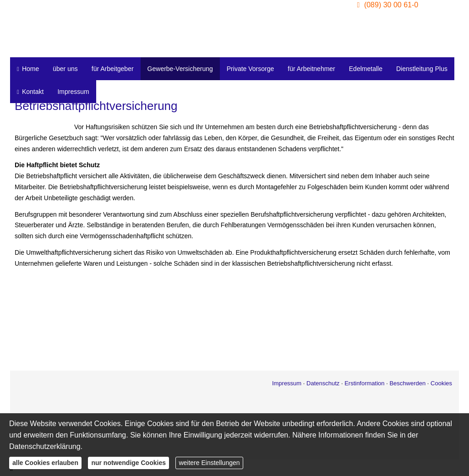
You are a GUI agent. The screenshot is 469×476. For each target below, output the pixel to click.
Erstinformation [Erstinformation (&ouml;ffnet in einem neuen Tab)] (364, 383)
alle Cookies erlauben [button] (45, 463)
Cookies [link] (441, 383)
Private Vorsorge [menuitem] (251, 69)
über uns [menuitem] (65, 69)
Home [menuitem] (28, 69)
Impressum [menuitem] (73, 92)
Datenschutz (323, 383)
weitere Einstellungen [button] (209, 463)
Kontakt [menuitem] (30, 92)
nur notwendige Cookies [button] (128, 463)
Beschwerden (407, 383)
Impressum (287, 383)
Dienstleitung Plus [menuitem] (422, 69)
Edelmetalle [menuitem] (366, 69)
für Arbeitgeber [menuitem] (113, 69)
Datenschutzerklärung (45, 446)
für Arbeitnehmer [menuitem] (311, 69)
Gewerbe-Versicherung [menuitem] (180, 69)
